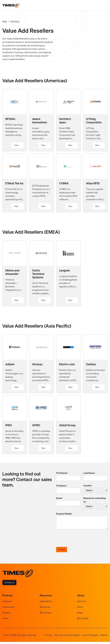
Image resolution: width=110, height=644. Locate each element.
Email (60, 498)
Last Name (90, 473)
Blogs (80, 615)
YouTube (47, 615)
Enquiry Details (65, 514)
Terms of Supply (90, 637)
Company (62, 485)
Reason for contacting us (95, 500)
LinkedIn (84, 620)
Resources (45, 609)
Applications (46, 603)
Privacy (49, 637)
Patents (104, 637)
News (80, 609)
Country (88, 485)
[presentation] (78, 541)
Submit (62, 552)
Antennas (7, 603)
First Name (63, 473)
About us (82, 603)
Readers (7, 615)
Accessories (9, 609)
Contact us (9, 585)
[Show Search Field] (99, 5)
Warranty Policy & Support (67, 637)
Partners (15, 21)
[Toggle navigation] (105, 5)
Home (5, 21)
